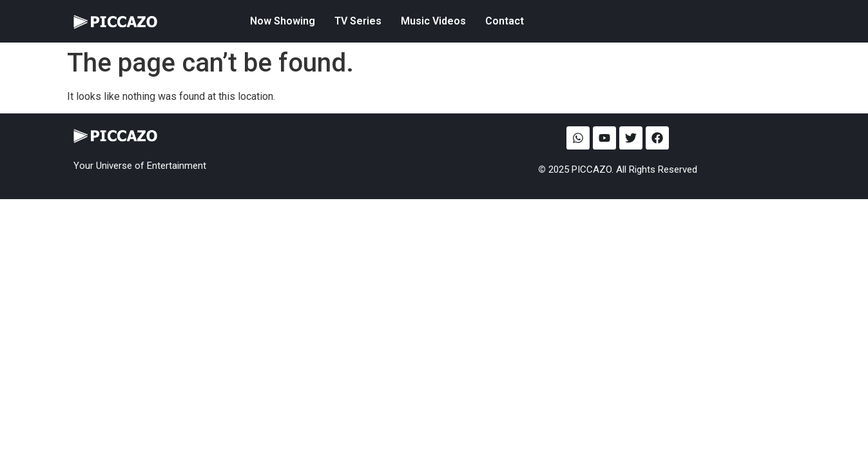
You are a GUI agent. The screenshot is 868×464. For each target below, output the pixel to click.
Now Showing (283, 21)
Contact (505, 21)
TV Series (358, 21)
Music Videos (433, 21)
